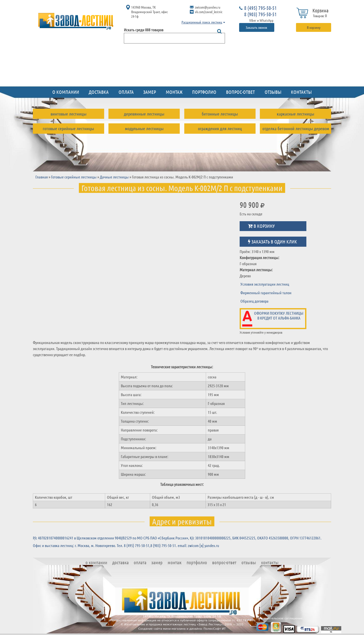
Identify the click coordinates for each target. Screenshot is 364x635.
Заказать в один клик (272, 242)
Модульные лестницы (144, 128)
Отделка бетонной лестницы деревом (296, 128)
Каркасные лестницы (295, 114)
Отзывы (273, 92)
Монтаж (174, 92)
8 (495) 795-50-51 (260, 8)
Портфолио (204, 92)
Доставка (99, 92)
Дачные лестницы (114, 177)
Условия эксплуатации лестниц (265, 284)
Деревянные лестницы (144, 114)
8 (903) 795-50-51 (260, 14)
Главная (42, 177)
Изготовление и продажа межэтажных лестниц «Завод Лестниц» (173, 625)
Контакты (301, 92)
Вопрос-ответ (240, 92)
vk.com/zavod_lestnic (209, 12)
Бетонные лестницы (220, 114)
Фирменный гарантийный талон (266, 293)
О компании (66, 92)
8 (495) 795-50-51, (137, 545)
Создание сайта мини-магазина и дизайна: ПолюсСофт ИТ (182, 629)
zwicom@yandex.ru (208, 7)
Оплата (126, 92)
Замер (150, 92)
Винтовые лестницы (69, 114)
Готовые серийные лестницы (68, 128)
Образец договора (254, 301)
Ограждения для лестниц (220, 128)
